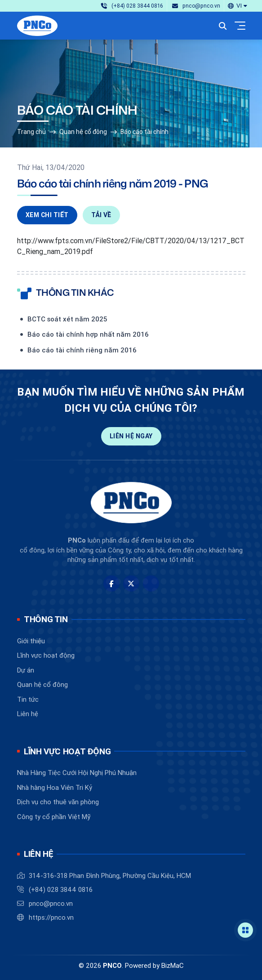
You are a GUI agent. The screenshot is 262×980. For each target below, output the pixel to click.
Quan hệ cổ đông (83, 132)
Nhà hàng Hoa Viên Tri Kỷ (55, 787)
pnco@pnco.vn (51, 903)
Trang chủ (31, 132)
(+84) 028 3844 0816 (61, 889)
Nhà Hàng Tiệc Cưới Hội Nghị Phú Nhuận (77, 773)
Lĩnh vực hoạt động (46, 655)
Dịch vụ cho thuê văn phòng (58, 802)
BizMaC (173, 965)
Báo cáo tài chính (144, 132)
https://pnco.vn (51, 917)
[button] (237, 6)
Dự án (26, 670)
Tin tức (28, 699)
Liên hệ (28, 714)
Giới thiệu (31, 641)
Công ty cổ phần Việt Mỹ (54, 817)
